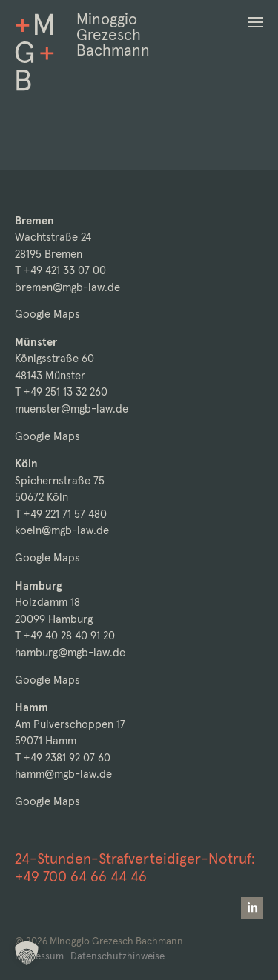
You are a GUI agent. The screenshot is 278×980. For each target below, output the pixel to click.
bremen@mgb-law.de (67, 287)
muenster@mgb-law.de (72, 409)
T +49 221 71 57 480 (61, 514)
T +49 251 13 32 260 (61, 391)
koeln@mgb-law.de (62, 530)
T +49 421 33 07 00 (60, 270)
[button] (256, 22)
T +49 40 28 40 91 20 (65, 635)
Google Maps (47, 314)
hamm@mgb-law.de (63, 774)
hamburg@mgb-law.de (70, 652)
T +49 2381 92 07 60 (63, 757)
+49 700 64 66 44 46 (81, 876)
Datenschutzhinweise (118, 956)
